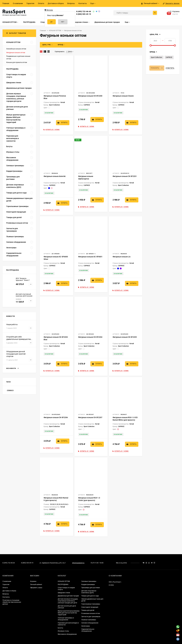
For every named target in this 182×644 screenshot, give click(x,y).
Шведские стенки (64, 593)
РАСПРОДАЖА (63, 584)
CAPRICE (169, 57)
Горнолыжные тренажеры (91, 604)
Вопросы (71, 3)
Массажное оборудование (67, 634)
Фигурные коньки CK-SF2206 (56, 417)
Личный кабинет (36, 584)
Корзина (33, 581)
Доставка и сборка (56, 3)
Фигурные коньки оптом (16, 53)
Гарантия (30, 3)
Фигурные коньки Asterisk (55, 176)
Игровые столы (63, 631)
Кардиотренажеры (88, 584)
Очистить (170, 68)
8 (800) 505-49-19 (84, 14)
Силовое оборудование (90, 623)
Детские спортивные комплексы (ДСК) (89, 592)
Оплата (41, 3)
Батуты (60, 628)
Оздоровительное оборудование (88, 630)
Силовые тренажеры (89, 581)
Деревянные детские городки (68, 596)
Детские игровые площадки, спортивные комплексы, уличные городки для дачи (68, 601)
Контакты (83, 3)
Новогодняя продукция (90, 607)
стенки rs (10, 390)
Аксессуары (86, 626)
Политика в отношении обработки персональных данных (12, 602)
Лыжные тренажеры (89, 620)
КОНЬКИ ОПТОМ (64, 581)
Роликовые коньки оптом (91, 613)
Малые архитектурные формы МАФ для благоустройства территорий (69, 613)
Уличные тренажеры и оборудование (66, 619)
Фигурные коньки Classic (123, 96)
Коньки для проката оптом (17, 62)
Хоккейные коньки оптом (16, 49)
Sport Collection (156, 57)
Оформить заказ (36, 588)
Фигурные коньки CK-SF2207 (90, 417)
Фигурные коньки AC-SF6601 (90, 257)
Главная (6, 3)
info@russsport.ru (78, 563)
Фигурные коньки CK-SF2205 (125, 337)
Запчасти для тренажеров (91, 617)
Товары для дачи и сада (90, 596)
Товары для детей (88, 610)
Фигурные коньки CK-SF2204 (90, 337)
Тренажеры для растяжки (91, 588)
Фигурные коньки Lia (122, 257)
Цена (69, 51)
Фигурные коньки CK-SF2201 (125, 176)
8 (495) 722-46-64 (84, 11)
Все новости (12, 368)
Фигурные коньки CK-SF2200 (90, 96)
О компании (18, 3)
